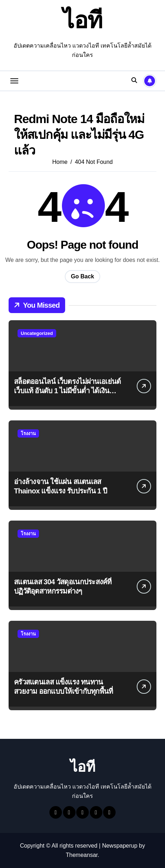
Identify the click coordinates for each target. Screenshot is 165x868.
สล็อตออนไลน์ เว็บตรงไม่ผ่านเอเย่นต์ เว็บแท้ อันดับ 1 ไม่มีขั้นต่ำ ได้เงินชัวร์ (67, 391)
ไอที (83, 20)
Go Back (82, 276)
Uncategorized (37, 333)
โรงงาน (28, 433)
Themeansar (82, 855)
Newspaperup (120, 846)
